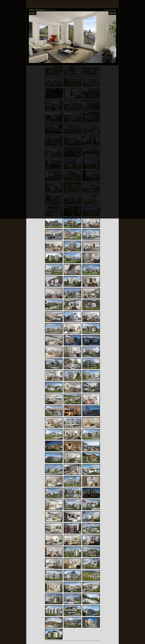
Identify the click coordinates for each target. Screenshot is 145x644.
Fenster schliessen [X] (110, 10)
